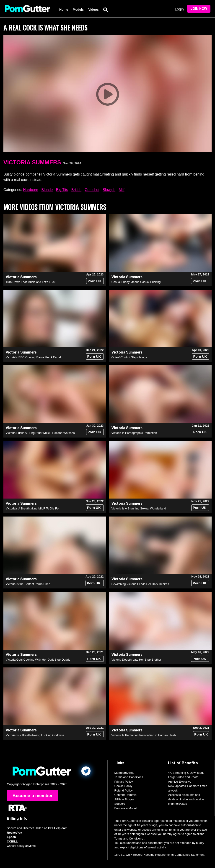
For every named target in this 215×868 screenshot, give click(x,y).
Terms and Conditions (129, 777)
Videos (93, 10)
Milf (122, 190)
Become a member (33, 796)
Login (179, 9)
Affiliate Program (125, 799)
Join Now (199, 9)
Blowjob (109, 190)
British (76, 190)
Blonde (47, 190)
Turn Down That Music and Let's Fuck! (31, 282)
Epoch (11, 837)
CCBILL (12, 841)
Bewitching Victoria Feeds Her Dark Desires (140, 584)
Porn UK (94, 281)
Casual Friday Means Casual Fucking (136, 282)
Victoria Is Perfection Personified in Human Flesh (144, 735)
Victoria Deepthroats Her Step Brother (136, 660)
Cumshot (92, 190)
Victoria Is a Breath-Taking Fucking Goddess (35, 735)
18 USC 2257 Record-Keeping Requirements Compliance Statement (159, 855)
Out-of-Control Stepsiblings (129, 357)
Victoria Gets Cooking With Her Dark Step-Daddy (38, 660)
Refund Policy (124, 790)
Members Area (124, 773)
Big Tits (62, 190)
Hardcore (31, 190)
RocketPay (14, 833)
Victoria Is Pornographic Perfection (134, 433)
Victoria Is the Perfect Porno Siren (28, 584)
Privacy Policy (124, 782)
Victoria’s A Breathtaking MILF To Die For (33, 508)
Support (120, 804)
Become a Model (126, 808)
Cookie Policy (123, 786)
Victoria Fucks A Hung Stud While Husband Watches (40, 433)
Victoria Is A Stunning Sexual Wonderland (139, 508)
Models (78, 10)
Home (64, 10)
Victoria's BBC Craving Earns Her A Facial (33, 357)
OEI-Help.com (58, 828)
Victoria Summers (32, 162)
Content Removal (126, 795)
